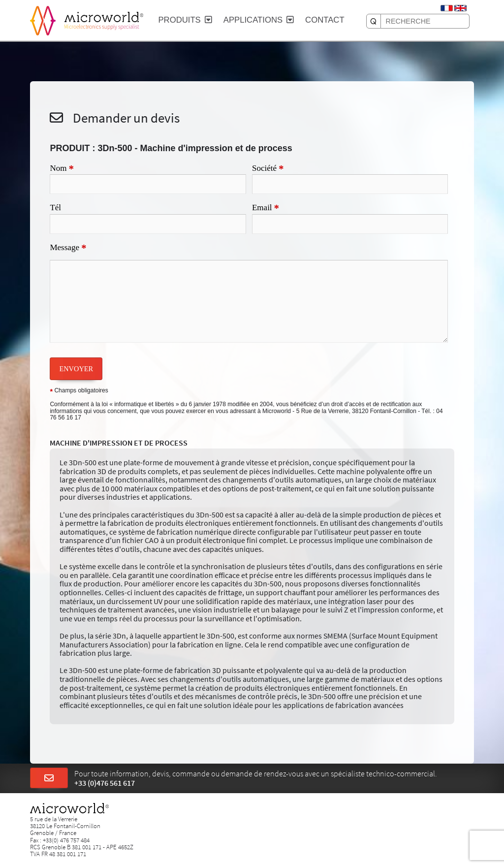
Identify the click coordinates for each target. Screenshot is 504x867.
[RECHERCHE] (374, 21)
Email (266, 208)
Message (68, 248)
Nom (62, 169)
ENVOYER (76, 369)
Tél (55, 208)
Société (268, 169)
